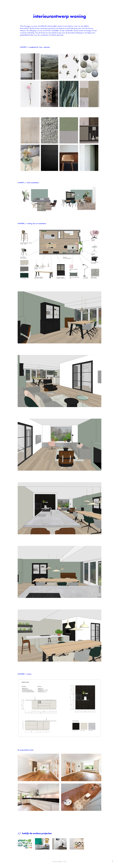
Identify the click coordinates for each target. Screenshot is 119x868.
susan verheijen (10, 3)
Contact (22, 3)
